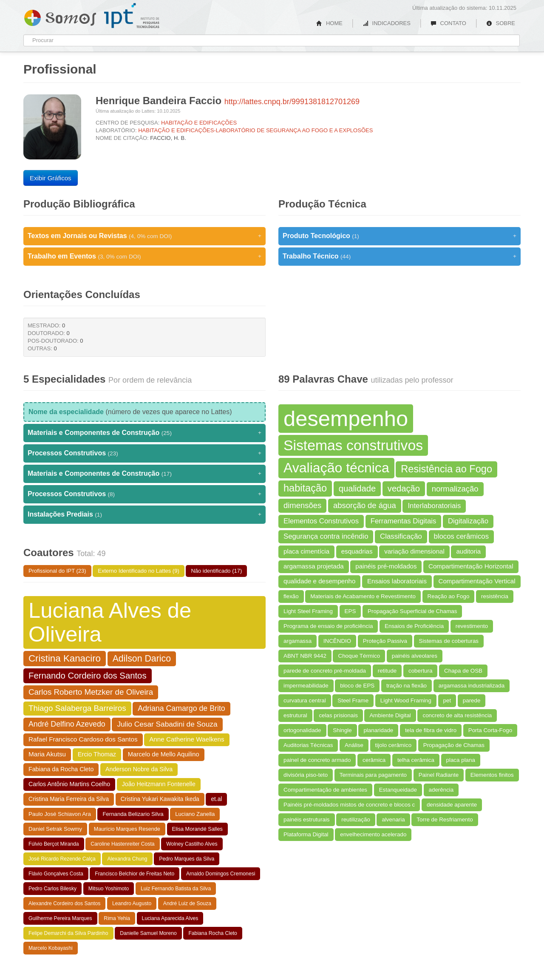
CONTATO (448, 23)
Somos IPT (60, 16)
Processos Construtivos (144, 453)
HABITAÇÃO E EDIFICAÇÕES (199, 123)
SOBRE (501, 23)
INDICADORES (387, 23)
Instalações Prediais (144, 514)
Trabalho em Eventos (144, 256)
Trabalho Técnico (399, 256)
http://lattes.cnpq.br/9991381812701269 (292, 102)
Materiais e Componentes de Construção (144, 433)
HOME (329, 23)
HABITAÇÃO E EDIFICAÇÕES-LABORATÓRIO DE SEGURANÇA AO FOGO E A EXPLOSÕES (255, 130)
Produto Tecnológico (399, 236)
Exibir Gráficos (51, 178)
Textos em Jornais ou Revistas (144, 236)
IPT (132, 16)
